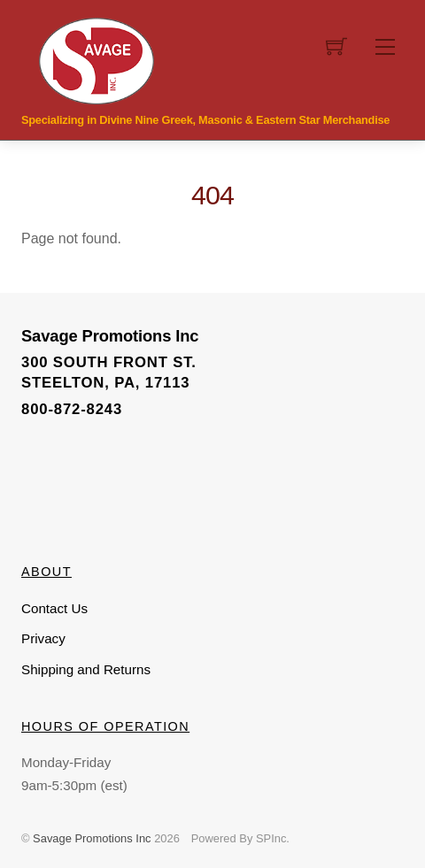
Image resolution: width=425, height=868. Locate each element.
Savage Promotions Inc (92, 838)
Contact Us (54, 608)
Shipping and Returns (86, 669)
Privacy (43, 638)
